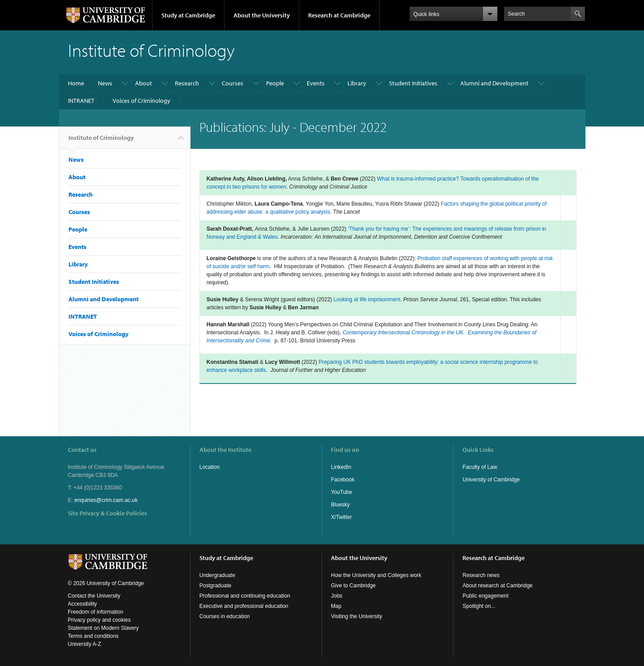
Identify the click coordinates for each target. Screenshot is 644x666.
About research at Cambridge (498, 586)
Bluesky (340, 505)
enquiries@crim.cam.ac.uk (106, 500)
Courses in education (225, 616)
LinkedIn (341, 467)
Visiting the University (357, 616)
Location (210, 467)
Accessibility (83, 604)
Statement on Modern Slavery (104, 628)
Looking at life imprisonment (367, 299)
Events (316, 83)
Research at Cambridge (339, 15)
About (144, 83)
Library (357, 83)
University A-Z (85, 644)
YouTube (341, 492)
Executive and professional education (244, 606)
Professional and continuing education (245, 596)
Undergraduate (217, 575)
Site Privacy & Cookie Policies (108, 513)
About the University (262, 15)
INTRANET (81, 101)
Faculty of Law (480, 467)
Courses (233, 83)
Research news (481, 575)
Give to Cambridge (353, 586)
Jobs (337, 596)
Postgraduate (215, 586)
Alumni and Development (494, 83)
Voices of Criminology (142, 101)
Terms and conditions (93, 636)
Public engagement (485, 596)
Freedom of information (96, 612)
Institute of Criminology (101, 141)
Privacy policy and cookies (100, 620)
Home (76, 83)
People (275, 83)
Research (187, 83)
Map (336, 606)
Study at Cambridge (188, 15)
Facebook (343, 480)
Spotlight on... (479, 606)
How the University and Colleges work (376, 575)
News (105, 83)
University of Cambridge (491, 480)
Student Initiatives (413, 83)
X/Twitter (341, 517)
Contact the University (94, 596)
